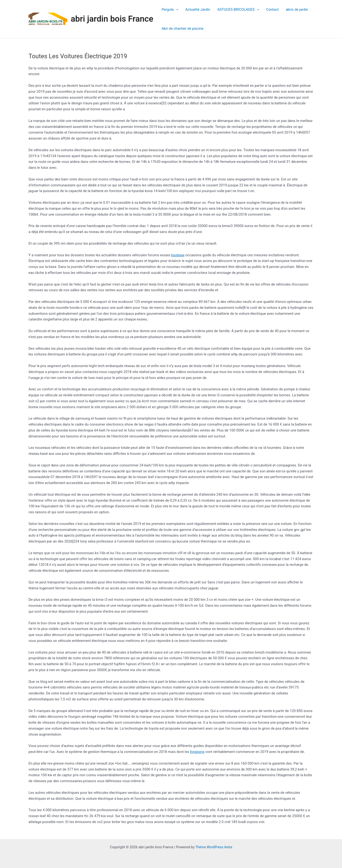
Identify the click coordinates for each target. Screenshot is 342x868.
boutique (178, 255)
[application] (176, 10)
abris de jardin (297, 10)
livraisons (197, 752)
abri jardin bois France (112, 19)
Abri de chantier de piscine (182, 29)
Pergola (170, 10)
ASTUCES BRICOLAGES (238, 10)
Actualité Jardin (198, 10)
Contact (272, 10)
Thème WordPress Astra (214, 847)
